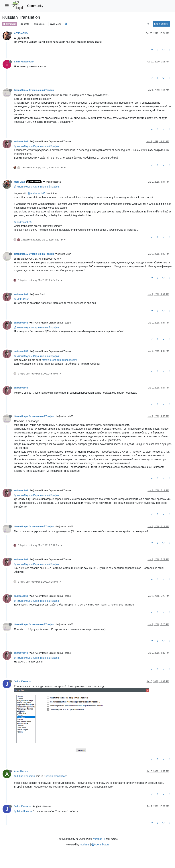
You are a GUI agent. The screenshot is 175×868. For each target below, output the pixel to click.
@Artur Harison (42, 806)
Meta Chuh (20, 182)
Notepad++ (99, 839)
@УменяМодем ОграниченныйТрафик (50, 141)
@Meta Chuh (63, 254)
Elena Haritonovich (24, 62)
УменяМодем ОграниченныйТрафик (34, 90)
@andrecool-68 (52, 182)
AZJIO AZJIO (21, 33)
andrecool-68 (21, 141)
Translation (10, 24)
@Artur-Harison (23, 811)
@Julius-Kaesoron (24, 776)
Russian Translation (55, 776)
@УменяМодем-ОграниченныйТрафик (37, 146)
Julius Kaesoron (23, 681)
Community (35, 6)
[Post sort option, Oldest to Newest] (148, 24)
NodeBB (85, 845)
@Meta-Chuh (22, 299)
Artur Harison (21, 771)
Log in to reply (161, 24)
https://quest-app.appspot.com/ (59, 360)
